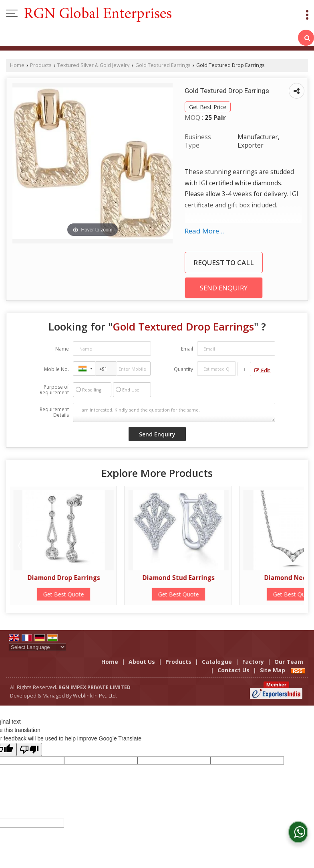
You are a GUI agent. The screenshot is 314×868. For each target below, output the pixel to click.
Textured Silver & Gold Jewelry (93, 65)
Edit (262, 370)
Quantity (183, 369)
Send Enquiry (224, 288)
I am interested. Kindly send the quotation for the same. (174, 412)
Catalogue (217, 662)
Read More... (204, 231)
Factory (253, 662)
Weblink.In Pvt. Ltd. (95, 696)
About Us (142, 662)
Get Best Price (208, 107)
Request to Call (224, 263)
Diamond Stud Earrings (179, 578)
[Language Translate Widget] (37, 647)
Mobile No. (56, 369)
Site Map (273, 670)
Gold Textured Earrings (163, 65)
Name (62, 349)
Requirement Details (54, 412)
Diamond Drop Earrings (65, 578)
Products (41, 65)
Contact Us (233, 670)
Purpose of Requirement (54, 390)
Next (294, 546)
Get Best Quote (64, 594)
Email (187, 349)
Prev (20, 546)
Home (17, 65)
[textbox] (245, 369)
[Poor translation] (29, 749)
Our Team (289, 662)
